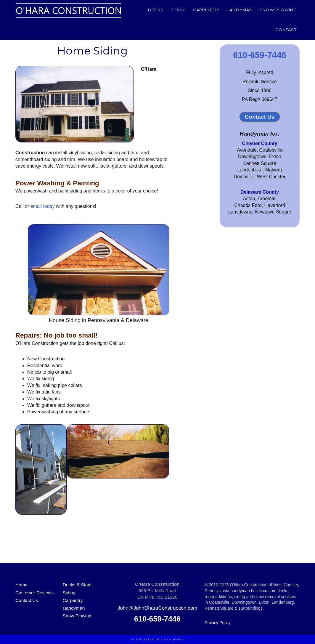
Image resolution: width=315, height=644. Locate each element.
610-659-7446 (259, 55)
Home (21, 585)
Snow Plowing (77, 616)
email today (43, 206)
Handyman (74, 608)
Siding (69, 593)
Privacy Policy (217, 623)
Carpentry (73, 600)
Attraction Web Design (164, 639)
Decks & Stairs (78, 585)
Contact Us (259, 117)
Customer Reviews (34, 593)
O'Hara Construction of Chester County (69, 10)
